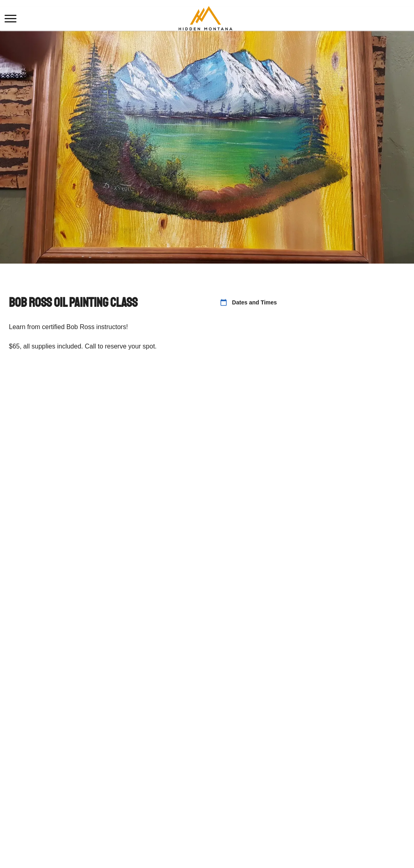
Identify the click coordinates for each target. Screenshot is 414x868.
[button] (11, 19)
